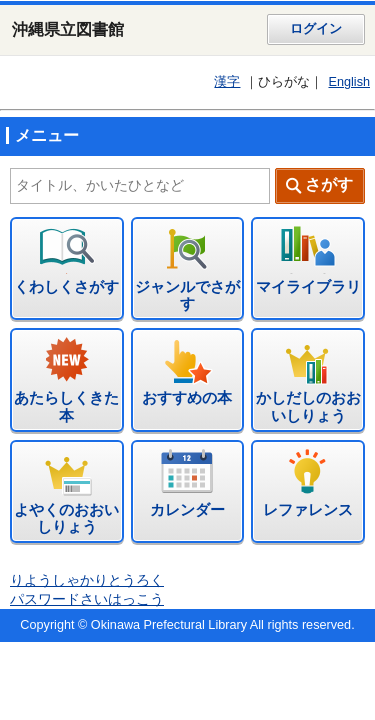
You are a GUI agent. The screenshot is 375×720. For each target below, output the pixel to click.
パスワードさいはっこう (87, 599)
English (349, 82)
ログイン (316, 29)
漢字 (227, 82)
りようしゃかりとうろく (87, 580)
